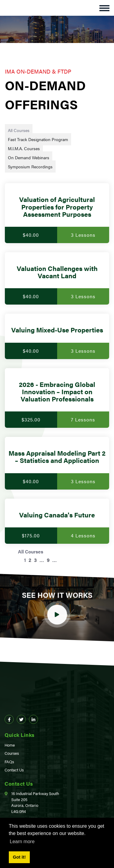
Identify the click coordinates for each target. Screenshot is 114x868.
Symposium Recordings (30, 167)
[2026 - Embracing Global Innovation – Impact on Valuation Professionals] (57, 398)
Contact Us (14, 770)
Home (10, 745)
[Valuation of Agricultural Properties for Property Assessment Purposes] (57, 213)
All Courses (19, 130)
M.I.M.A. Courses (24, 148)
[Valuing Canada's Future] (57, 521)
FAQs (9, 762)
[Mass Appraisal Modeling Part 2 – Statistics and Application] (57, 463)
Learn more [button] (22, 842)
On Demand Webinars (29, 157)
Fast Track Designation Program (38, 139)
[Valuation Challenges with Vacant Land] (57, 278)
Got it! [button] (19, 857)
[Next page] (63, 560)
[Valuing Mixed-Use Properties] (57, 336)
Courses (12, 753)
